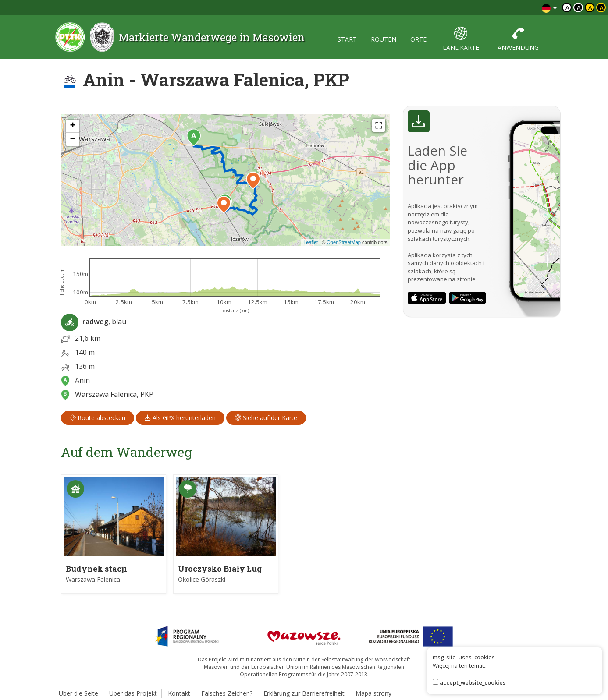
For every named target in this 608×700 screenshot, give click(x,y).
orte (418, 39)
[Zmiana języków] (549, 8)
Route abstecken (98, 418)
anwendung (518, 39)
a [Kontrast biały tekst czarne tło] (579, 7)
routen (384, 39)
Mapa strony (373, 693)
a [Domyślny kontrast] (567, 7)
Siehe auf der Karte (266, 418)
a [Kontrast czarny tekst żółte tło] (590, 7)
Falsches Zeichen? (227, 693)
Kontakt (179, 693)
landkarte (461, 39)
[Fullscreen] (379, 125)
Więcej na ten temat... (460, 665)
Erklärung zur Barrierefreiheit (304, 693)
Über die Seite (78, 693)
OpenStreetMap (344, 242)
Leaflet (311, 242)
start (347, 39)
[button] (194, 138)
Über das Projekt (133, 693)
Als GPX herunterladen (180, 418)
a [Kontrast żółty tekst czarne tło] (602, 7)
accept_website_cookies (473, 682)
